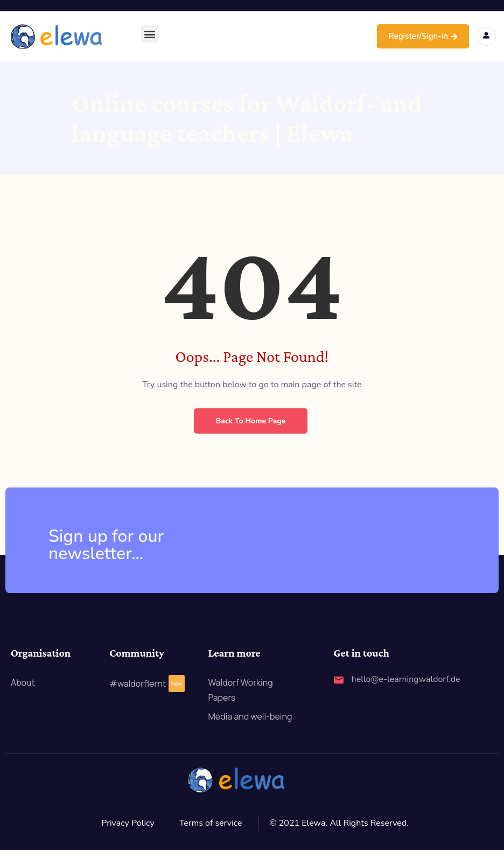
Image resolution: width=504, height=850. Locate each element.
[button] (150, 34)
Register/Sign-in (423, 36)
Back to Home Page (251, 421)
